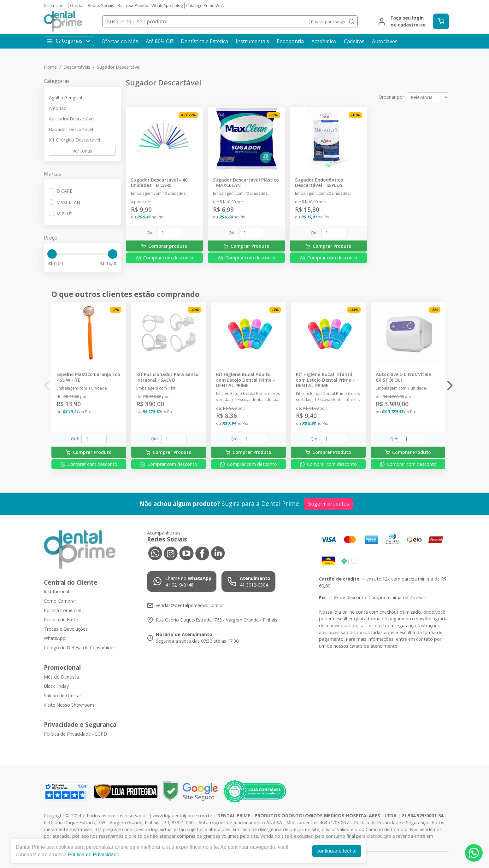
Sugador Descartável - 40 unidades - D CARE (159, 183)
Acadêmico (324, 41)
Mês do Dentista (61, 677)
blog (179, 5)
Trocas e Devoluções (66, 629)
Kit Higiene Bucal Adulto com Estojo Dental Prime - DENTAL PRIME (245, 380)
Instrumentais (252, 41)
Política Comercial (62, 610)
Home (50, 67)
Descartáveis (77, 67)
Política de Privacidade (94, 855)
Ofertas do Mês (120, 41)
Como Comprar (60, 601)
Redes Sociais (101, 5)
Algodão (58, 108)
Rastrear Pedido (133, 5)
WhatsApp (161, 5)
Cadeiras (354, 41)
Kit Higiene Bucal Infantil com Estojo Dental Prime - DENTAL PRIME (325, 380)
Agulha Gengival (65, 98)
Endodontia (290, 41)
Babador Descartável (71, 129)
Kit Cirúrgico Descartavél (74, 140)
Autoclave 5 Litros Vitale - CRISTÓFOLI (405, 377)
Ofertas (77, 5)
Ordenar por (391, 97)
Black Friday (56, 686)
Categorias (69, 41)
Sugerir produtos (329, 504)
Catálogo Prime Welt (205, 5)
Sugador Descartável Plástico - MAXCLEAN (246, 183)
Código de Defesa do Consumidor (80, 648)
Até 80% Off (159, 41)
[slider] (52, 254)
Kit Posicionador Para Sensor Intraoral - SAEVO (168, 377)
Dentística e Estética (204, 41)
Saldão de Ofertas (63, 695)
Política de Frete (61, 619)
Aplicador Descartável (72, 119)
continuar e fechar (337, 851)
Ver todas (82, 151)
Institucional (55, 5)
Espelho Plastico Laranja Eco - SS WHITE (88, 377)
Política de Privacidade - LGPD (75, 734)
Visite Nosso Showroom (69, 705)
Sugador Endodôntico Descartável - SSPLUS (319, 183)
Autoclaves (385, 41)
